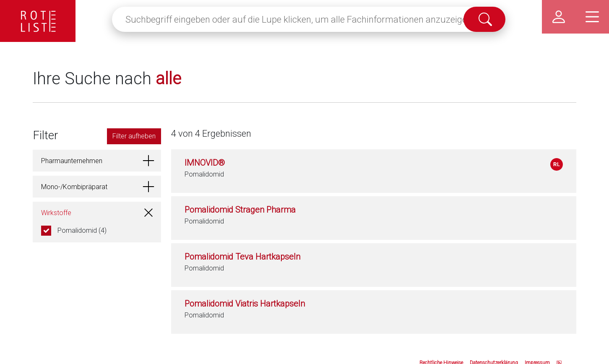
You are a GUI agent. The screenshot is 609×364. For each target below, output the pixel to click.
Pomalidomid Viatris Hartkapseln (245, 304)
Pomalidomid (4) (82, 230)
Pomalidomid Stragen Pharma (240, 210)
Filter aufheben (134, 136)
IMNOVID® (205, 163)
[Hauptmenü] (592, 17)
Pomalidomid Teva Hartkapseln (242, 257)
